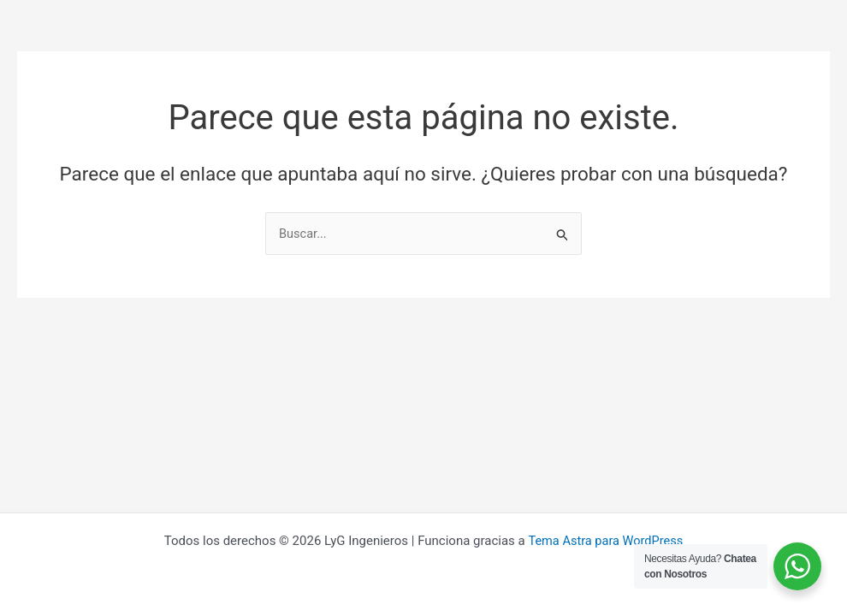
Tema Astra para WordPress (605, 541)
